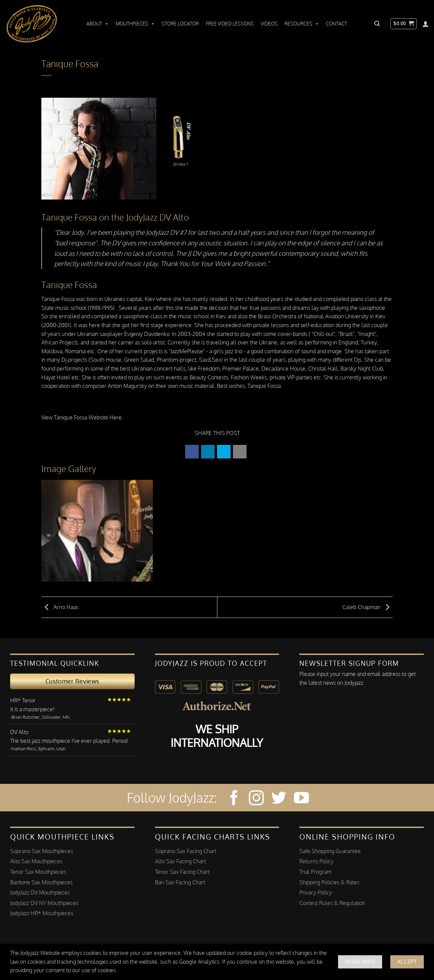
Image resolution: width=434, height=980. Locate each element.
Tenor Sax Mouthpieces (38, 872)
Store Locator (180, 24)
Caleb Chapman (368, 607)
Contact (336, 24)
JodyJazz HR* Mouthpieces (42, 913)
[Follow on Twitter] (279, 799)
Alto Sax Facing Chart (180, 861)
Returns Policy (317, 861)
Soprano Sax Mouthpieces (42, 851)
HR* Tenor (23, 700)
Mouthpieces (135, 24)
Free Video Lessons (230, 24)
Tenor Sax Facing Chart (182, 872)
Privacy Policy (316, 892)
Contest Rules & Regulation (332, 903)
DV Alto (19, 732)
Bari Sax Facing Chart (180, 882)
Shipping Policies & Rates (329, 882)
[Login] (426, 24)
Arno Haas (60, 607)
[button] (377, 24)
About (98, 24)
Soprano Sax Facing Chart (186, 851)
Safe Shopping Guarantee (330, 851)
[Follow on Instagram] (256, 799)
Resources (302, 24)
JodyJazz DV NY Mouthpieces (44, 903)
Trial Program (315, 872)
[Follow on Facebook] (234, 799)
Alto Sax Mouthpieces (36, 861)
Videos (269, 24)
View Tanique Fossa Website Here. (82, 417)
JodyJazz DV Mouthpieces (40, 892)
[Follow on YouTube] (301, 799)
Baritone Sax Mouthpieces (41, 882)
